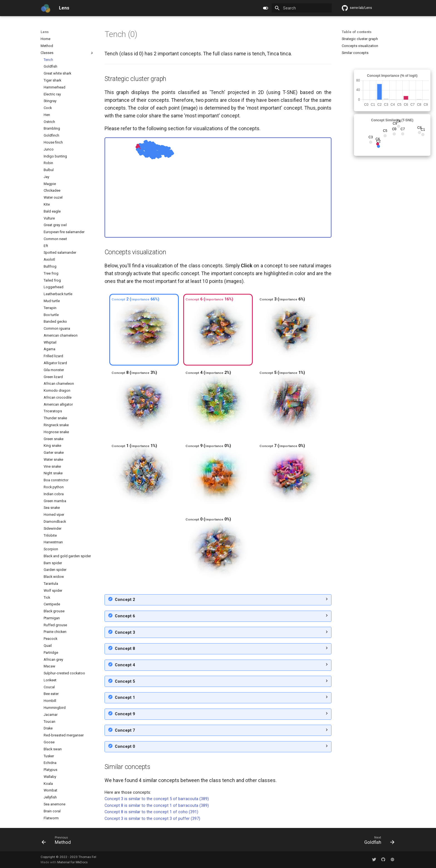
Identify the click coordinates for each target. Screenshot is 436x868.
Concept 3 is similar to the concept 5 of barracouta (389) (157, 799)
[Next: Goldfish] (377, 841)
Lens (45, 32)
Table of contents (357, 32)
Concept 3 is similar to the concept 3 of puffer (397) (152, 818)
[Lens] (46, 8)
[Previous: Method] (58, 841)
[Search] (302, 8)
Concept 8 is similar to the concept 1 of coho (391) (151, 812)
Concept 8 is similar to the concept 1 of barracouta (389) (157, 805)
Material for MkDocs (72, 862)
